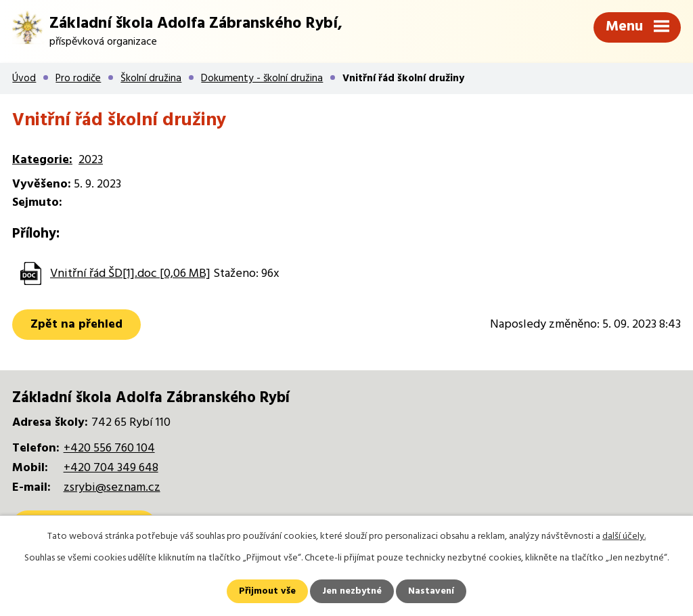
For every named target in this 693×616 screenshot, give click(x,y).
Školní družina (151, 79)
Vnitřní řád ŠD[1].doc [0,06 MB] (130, 274)
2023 (91, 160)
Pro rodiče (78, 79)
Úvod (24, 79)
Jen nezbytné (352, 591)
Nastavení (431, 591)
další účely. (624, 536)
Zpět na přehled (76, 325)
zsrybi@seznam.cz (112, 488)
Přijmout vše (267, 591)
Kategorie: (42, 160)
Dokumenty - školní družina (262, 79)
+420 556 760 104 (109, 448)
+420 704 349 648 (111, 468)
